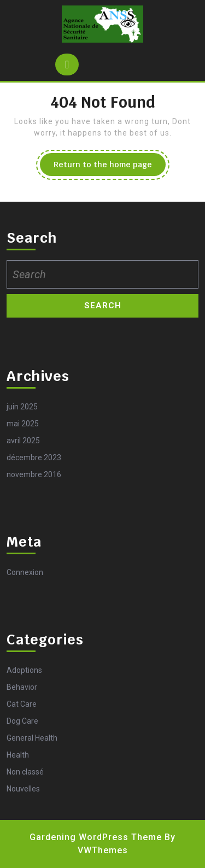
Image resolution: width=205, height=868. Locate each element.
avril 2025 (23, 441)
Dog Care (22, 721)
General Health (32, 738)
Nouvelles (23, 789)
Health (18, 755)
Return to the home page (110, 167)
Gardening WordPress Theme (96, 837)
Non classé (25, 772)
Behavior (22, 687)
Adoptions (24, 670)
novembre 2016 (34, 474)
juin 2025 (22, 407)
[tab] (67, 64)
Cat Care (22, 704)
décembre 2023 (34, 458)
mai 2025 (23, 424)
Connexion (25, 572)
